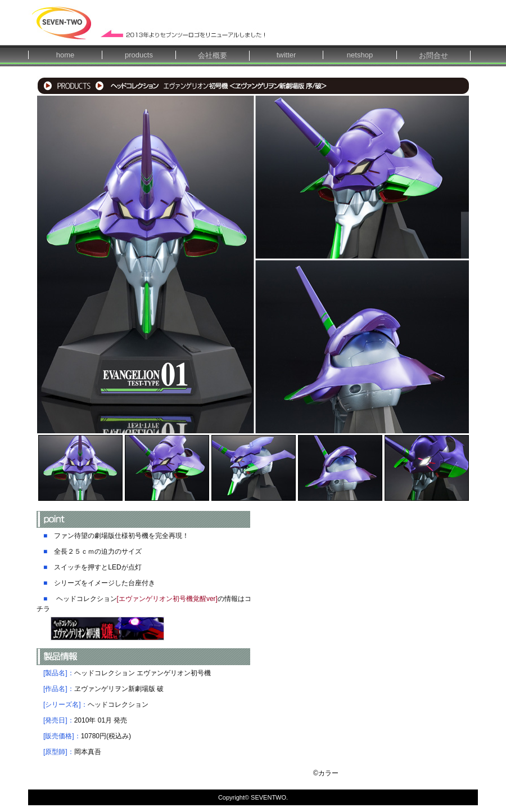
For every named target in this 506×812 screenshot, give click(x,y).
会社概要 (213, 55)
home (65, 55)
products (139, 55)
